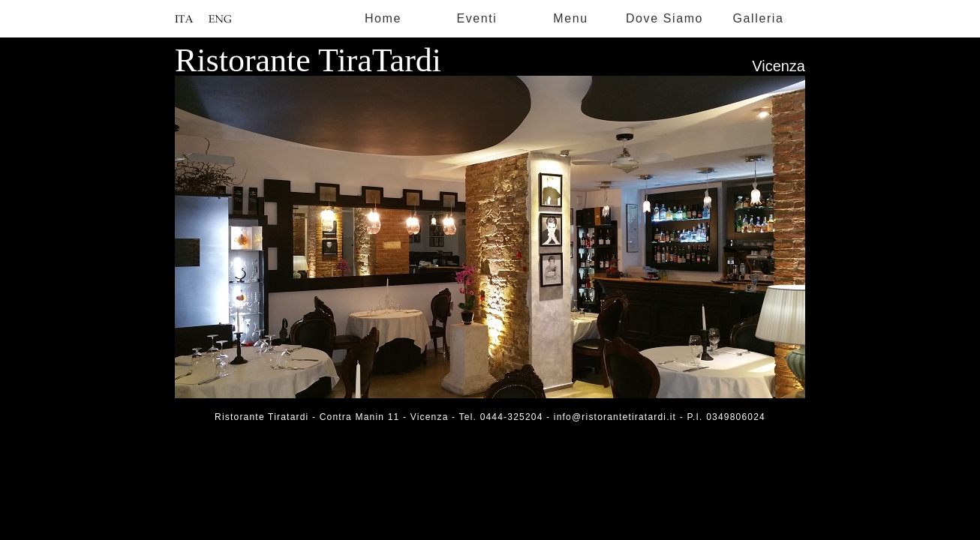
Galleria (759, 18)
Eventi (476, 18)
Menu (570, 18)
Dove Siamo (664, 18)
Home (383, 18)
